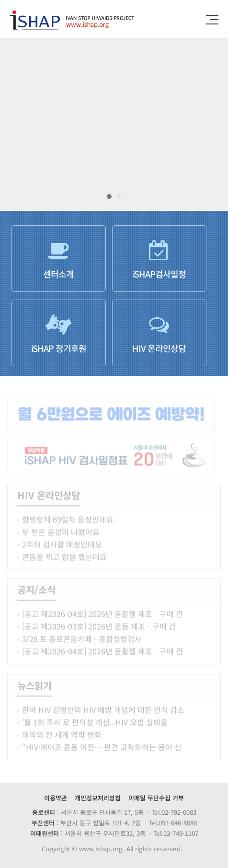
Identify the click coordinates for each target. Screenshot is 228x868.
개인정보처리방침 (98, 798)
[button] (109, 197)
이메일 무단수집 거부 (156, 798)
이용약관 (56, 798)
